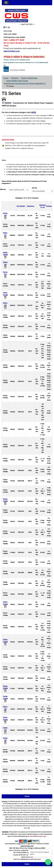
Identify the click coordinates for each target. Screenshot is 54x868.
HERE (34, 112)
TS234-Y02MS (5, 642)
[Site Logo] (27, 16)
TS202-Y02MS (5, 255)
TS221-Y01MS (5, 295)
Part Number (21, 206)
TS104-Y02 (5, 215)
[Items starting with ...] (18, 190)
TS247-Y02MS (5, 720)
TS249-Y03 (5, 740)
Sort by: (35, 188)
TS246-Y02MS (5, 699)
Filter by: (3, 189)
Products (15, 78)
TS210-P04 (5, 274)
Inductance (31, 206)
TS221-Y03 (5, 305)
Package (49, 206)
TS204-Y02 (5, 264)
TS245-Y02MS (5, 688)
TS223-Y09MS (5, 501)
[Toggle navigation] (6, 3)
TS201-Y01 (5, 235)
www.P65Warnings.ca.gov (38, 836)
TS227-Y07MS (5, 604)
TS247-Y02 (5, 709)
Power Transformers (29, 78)
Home (6, 78)
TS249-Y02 (5, 730)
